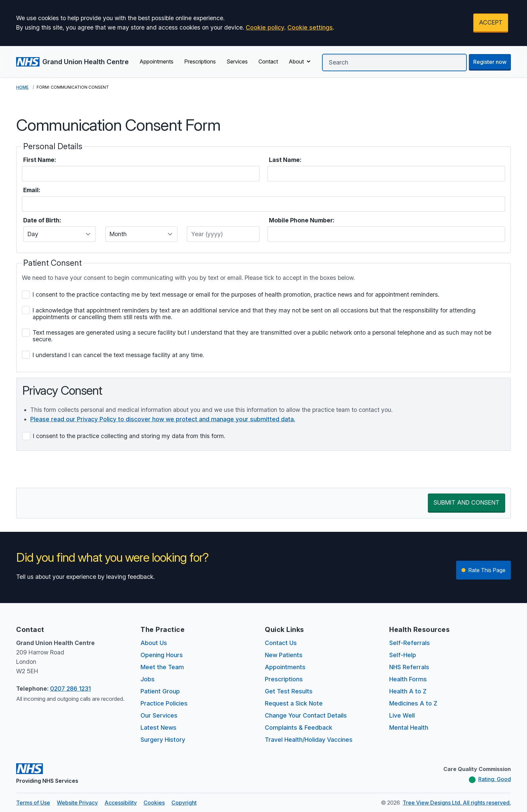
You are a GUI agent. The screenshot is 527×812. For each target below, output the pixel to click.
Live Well (402, 715)
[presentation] (67, 469)
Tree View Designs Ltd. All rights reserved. (457, 803)
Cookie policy (265, 27)
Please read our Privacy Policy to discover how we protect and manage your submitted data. (163, 419)
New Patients (284, 655)
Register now (490, 62)
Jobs (148, 679)
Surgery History (163, 740)
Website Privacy (77, 803)
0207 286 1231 (70, 689)
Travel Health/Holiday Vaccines (309, 740)
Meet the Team (162, 667)
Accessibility (121, 803)
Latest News (158, 728)
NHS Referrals (409, 667)
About (300, 61)
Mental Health (409, 728)
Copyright (184, 803)
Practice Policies (164, 703)
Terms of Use (33, 803)
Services (237, 61)
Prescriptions (200, 61)
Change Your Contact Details (306, 715)
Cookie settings (310, 27)
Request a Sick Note (294, 703)
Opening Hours (162, 655)
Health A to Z (408, 691)
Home (22, 87)
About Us (154, 643)
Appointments (156, 61)
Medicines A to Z (413, 703)
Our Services (159, 715)
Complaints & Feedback (299, 728)
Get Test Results (289, 691)
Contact (268, 61)
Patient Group (160, 691)
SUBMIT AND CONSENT (467, 502)
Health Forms (408, 679)
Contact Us (281, 643)
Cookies (154, 803)
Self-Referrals (410, 643)
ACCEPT (491, 22)
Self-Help (403, 655)
